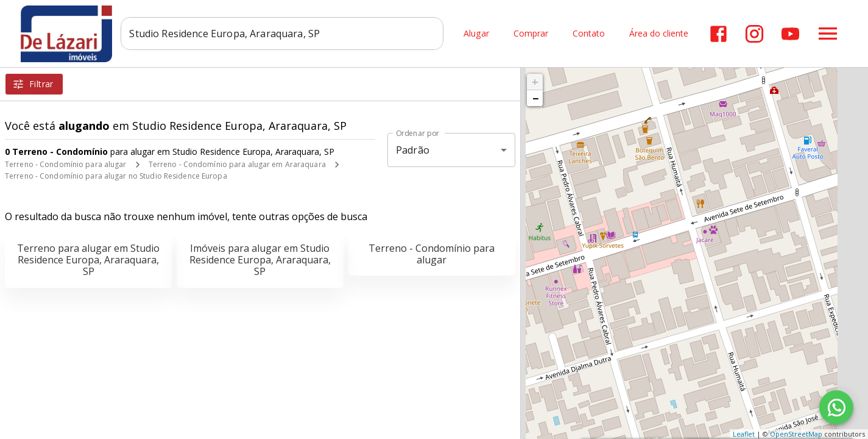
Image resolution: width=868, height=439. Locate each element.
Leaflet (744, 434)
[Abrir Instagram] (754, 34)
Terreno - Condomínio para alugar (66, 164)
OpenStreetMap (796, 434)
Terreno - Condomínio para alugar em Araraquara (237, 164)
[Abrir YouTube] (790, 34)
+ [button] (535, 82)
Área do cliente (659, 34)
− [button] (535, 98)
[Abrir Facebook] (718, 34)
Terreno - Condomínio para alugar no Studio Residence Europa (116, 176)
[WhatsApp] (836, 407)
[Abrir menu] (828, 34)
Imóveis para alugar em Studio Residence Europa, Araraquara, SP (260, 260)
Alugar (476, 34)
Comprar (531, 34)
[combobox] (285, 34)
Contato (589, 34)
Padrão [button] (413, 150)
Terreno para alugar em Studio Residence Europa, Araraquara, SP (88, 260)
